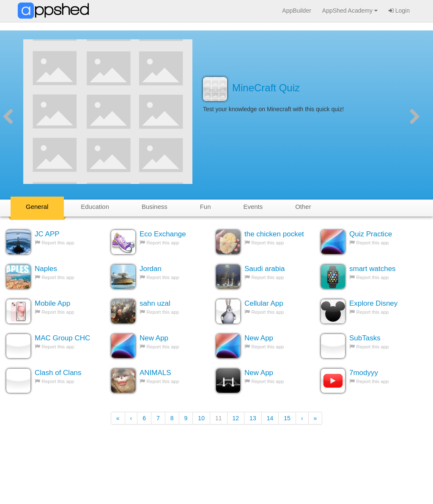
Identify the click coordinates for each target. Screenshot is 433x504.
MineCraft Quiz (266, 88)
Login (399, 11)
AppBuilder (297, 11)
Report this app (58, 243)
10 (201, 418)
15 (287, 418)
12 (236, 418)
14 (270, 418)
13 (253, 418)
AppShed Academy (350, 11)
